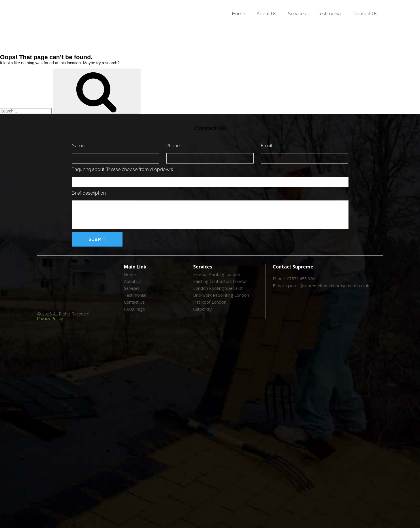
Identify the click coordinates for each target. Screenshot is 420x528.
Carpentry (202, 309)
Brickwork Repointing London (221, 295)
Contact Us (365, 14)
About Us (266, 14)
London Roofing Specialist (217, 289)
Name (78, 146)
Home (238, 14)
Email (266, 146)
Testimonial (330, 14)
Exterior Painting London (216, 275)
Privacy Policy (50, 319)
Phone (173, 146)
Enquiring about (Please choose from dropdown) (123, 169)
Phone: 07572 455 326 (294, 279)
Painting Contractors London (220, 282)
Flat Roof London (210, 302)
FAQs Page (134, 309)
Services (297, 14)
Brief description (89, 193)
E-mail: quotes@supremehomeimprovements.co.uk (320, 286)
